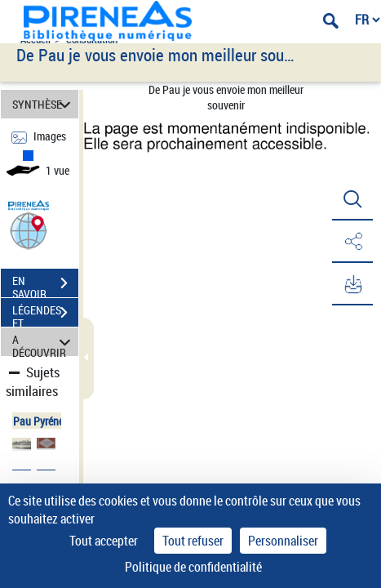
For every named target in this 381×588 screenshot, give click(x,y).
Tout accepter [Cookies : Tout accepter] (104, 541)
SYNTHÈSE (44, 104)
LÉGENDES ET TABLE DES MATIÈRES (45, 314)
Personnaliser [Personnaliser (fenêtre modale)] (283, 541)
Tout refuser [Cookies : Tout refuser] (193, 541)
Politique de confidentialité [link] (193, 567)
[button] (29, 230)
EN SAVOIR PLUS (45, 285)
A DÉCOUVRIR (44, 342)
